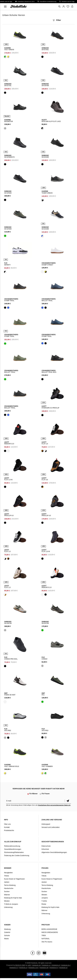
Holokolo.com (33, 968)
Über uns (7, 824)
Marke (6, 939)
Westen (7, 901)
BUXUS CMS (20, 965)
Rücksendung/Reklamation (14, 852)
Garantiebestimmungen (13, 849)
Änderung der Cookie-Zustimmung (17, 855)
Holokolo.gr (63, 968)
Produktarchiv (9, 830)
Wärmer (7, 895)
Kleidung (7, 929)
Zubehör (7, 932)
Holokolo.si (23, 968)
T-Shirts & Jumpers (11, 904)
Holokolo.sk (36, 965)
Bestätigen (68, 801)
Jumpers (45, 898)
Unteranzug (8, 907)
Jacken (7, 882)
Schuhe (7, 935)
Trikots (6, 876)
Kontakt (7, 827)
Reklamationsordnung (12, 846)
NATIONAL (46, 939)
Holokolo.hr (54, 968)
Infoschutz (45, 849)
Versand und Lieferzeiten (51, 827)
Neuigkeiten (8, 873)
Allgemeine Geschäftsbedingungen (54, 852)
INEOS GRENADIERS (50, 932)
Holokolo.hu (66, 965)
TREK (44, 935)
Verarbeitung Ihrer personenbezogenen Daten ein (54, 805)
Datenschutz (46, 846)
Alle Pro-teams (47, 942)
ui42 (29, 965)
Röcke (44, 904)
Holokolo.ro (14, 968)
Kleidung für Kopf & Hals (13, 898)
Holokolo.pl (56, 965)
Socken (7, 891)
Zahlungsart (46, 824)
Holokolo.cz (46, 965)
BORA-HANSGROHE (49, 929)
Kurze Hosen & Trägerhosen (14, 879)
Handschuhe (9, 888)
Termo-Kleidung (10, 885)
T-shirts (44, 901)
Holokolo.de (44, 968)
